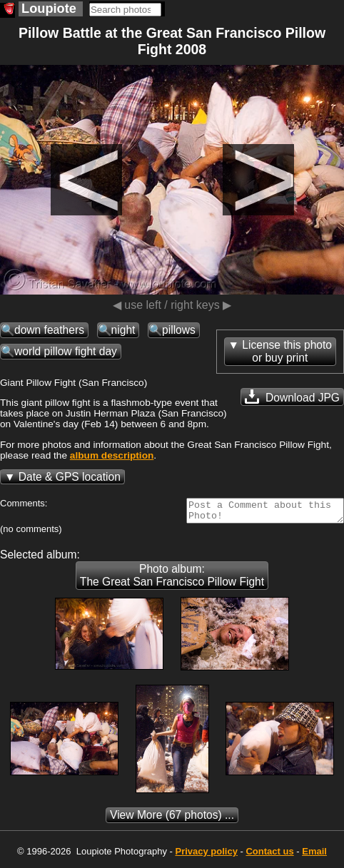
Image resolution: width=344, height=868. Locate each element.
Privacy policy (206, 856)
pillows (179, 330)
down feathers (49, 330)
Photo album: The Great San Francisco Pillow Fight (172, 579)
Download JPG (292, 397)
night (123, 330)
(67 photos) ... (172, 819)
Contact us (269, 856)
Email (314, 856)
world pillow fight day (66, 351)
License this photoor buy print (287, 351)
